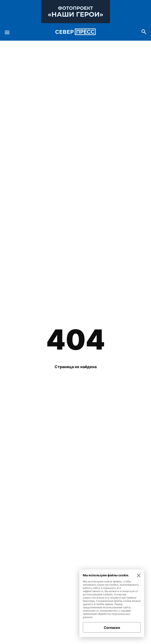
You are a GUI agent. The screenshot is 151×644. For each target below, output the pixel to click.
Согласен (112, 628)
